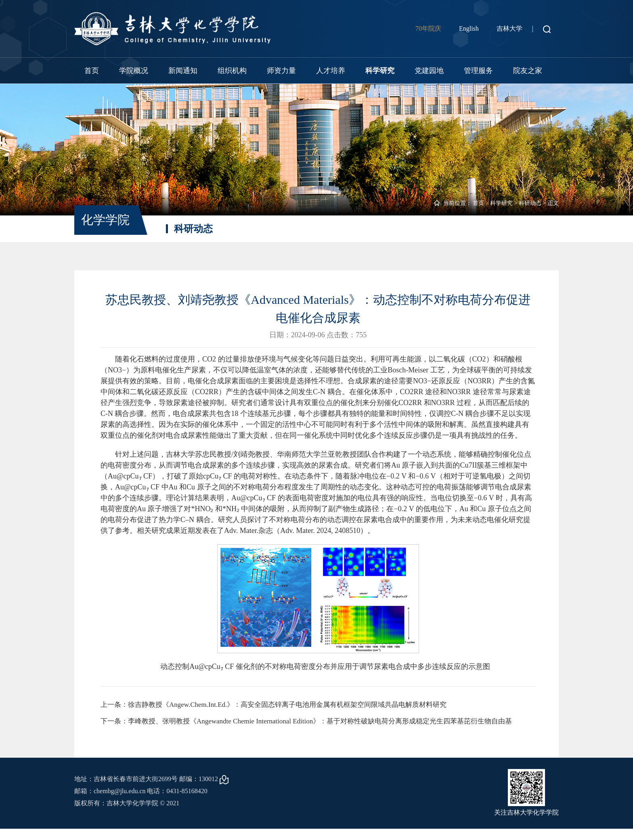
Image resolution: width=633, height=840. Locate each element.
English (469, 28)
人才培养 (331, 71)
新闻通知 (183, 71)
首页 (92, 71)
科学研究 (380, 71)
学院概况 (134, 71)
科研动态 (530, 203)
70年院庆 (428, 28)
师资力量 (281, 71)
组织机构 (232, 71)
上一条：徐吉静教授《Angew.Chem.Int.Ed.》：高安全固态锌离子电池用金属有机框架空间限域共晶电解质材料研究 (284, 705)
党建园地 (429, 71)
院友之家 (528, 71)
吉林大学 (509, 28)
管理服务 (478, 71)
